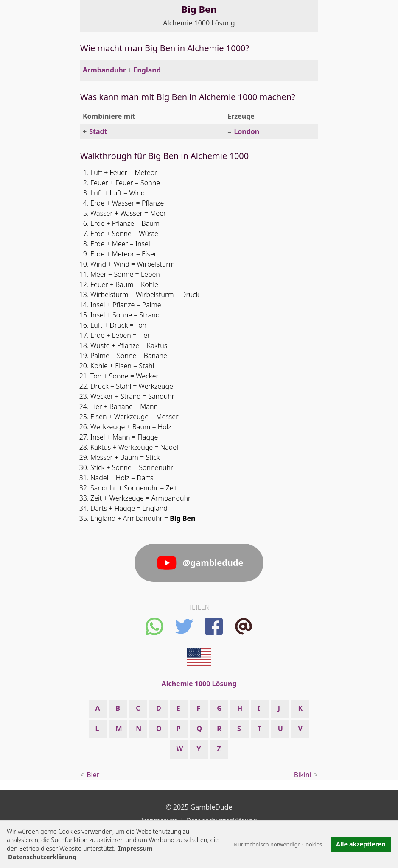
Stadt (98, 131)
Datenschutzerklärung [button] (42, 857)
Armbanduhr (104, 70)
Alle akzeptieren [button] (361, 844)
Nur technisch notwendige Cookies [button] (278, 844)
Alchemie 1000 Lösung (199, 23)
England (147, 70)
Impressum (135, 848)
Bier (93, 775)
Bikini (303, 775)
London (247, 131)
